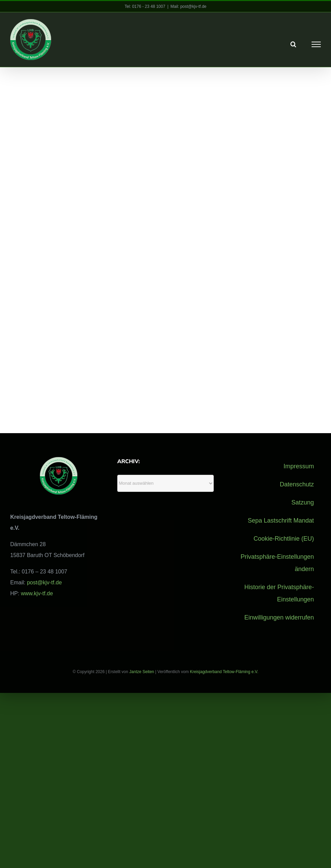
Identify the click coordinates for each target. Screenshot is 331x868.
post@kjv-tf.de (44, 582)
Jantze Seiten (142, 671)
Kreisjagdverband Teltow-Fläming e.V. (224, 671)
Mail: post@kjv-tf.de (189, 6)
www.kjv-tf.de (37, 593)
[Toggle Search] (293, 44)
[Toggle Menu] (316, 44)
